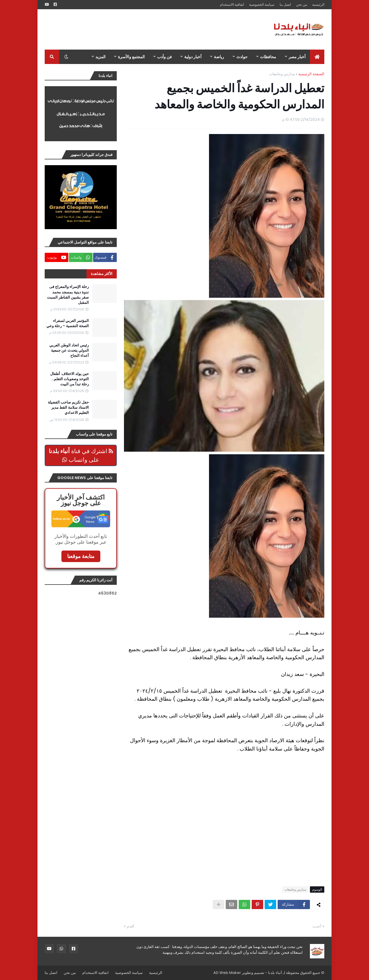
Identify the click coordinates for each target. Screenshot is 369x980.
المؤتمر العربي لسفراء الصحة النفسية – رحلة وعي (68, 323)
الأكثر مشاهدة (102, 274)
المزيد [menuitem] (100, 57)
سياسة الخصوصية (262, 4)
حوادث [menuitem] (242, 57)
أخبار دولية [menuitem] (193, 57)
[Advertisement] (150, 29)
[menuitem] (317, 57)
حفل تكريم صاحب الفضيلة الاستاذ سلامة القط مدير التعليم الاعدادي (68, 408)
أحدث (317, 926)
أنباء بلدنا (275, 973)
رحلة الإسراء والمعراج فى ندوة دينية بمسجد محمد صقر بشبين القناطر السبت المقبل (68, 295)
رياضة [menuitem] (219, 57)
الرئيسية (318, 4)
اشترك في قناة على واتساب (81, 455)
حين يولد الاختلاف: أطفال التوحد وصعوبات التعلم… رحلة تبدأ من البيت (69, 379)
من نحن (302, 4)
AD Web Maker (227, 973)
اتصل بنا (285, 4)
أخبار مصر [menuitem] (297, 57)
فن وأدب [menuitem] (164, 57)
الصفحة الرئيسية (311, 74)
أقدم (130, 926)
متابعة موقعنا (81, 556)
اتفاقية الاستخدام (232, 4)
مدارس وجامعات (282, 74)
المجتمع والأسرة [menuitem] (131, 57)
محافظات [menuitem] (268, 57)
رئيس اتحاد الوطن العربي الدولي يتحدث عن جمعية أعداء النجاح (69, 350)
